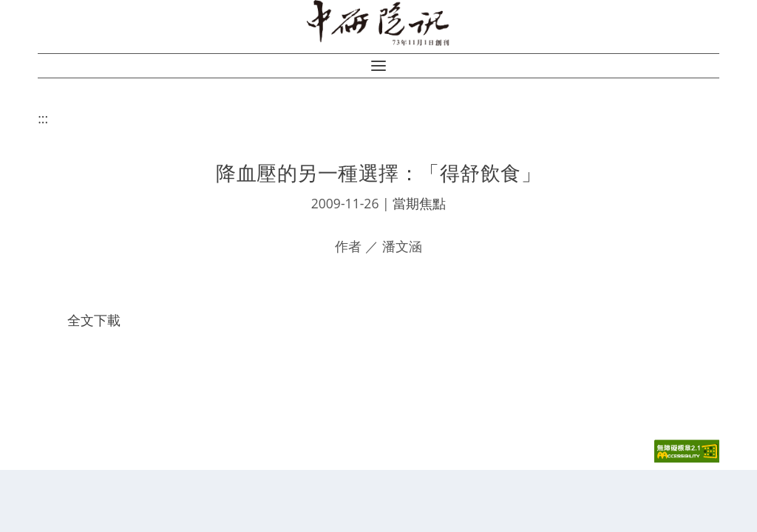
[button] (378, 66)
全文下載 (94, 320)
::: (43, 118)
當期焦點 (419, 203)
